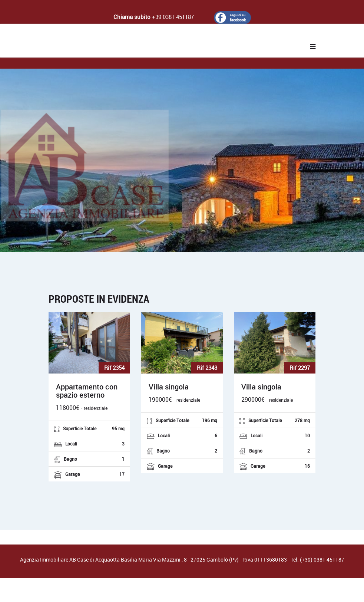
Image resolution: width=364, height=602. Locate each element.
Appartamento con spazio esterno (87, 391)
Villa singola (169, 387)
